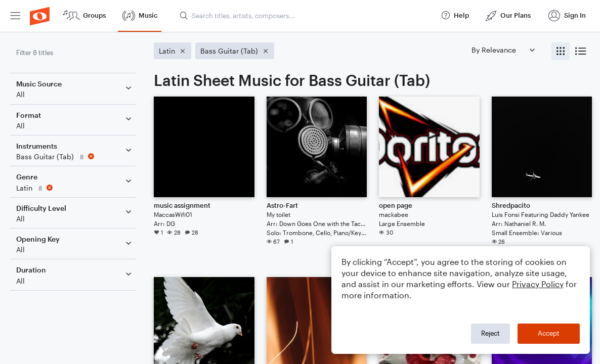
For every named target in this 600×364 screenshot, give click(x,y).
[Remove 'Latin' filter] (75, 188)
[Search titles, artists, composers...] (306, 16)
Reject (490, 333)
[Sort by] (503, 50)
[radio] (561, 51)
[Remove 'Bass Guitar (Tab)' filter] (75, 156)
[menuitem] (15, 16)
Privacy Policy (538, 284)
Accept (549, 333)
